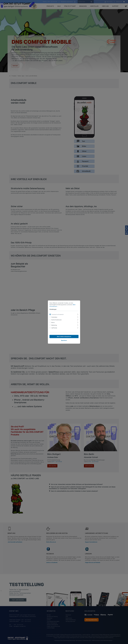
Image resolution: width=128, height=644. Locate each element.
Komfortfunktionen (57, 320)
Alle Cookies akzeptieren (64, 336)
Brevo (53, 322)
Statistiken (54, 317)
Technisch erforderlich (58, 314)
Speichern (64, 340)
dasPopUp (54, 328)
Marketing (54, 325)
